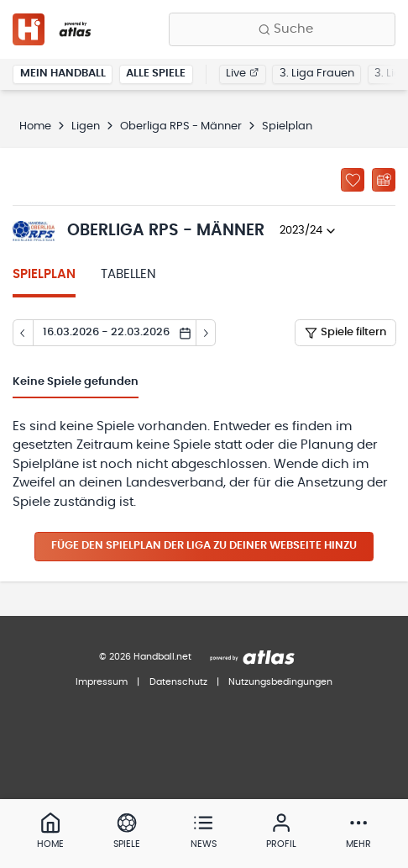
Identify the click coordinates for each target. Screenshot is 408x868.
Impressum (102, 682)
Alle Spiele (156, 74)
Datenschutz (178, 682)
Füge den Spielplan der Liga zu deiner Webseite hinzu (204, 546)
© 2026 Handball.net (145, 657)
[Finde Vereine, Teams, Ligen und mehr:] (282, 29)
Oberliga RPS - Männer (181, 126)
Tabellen (128, 274)
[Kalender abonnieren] (384, 180)
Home (35, 126)
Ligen (86, 126)
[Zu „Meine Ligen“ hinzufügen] (353, 180)
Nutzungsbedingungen (280, 682)
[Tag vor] (207, 333)
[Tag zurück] (23, 333)
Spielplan (44, 274)
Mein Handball (63, 74)
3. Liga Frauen (317, 74)
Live (242, 74)
